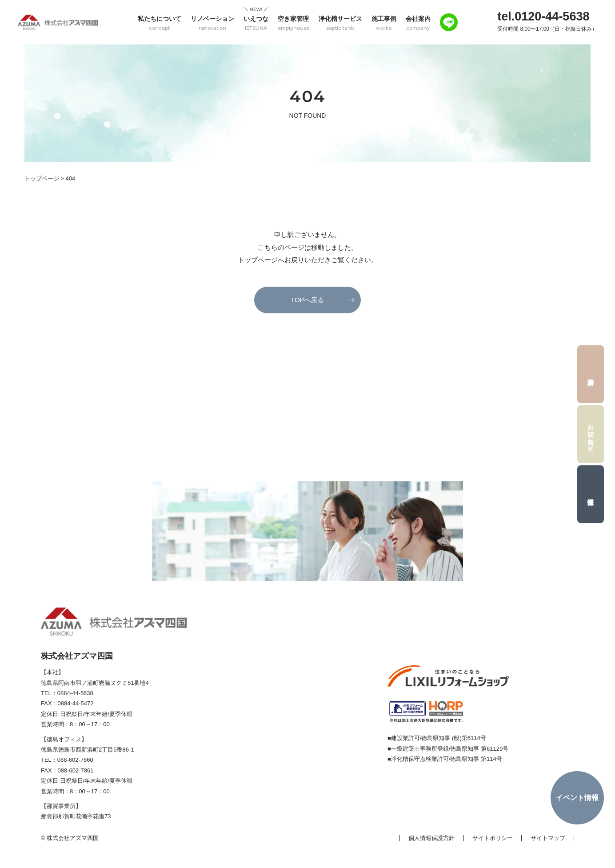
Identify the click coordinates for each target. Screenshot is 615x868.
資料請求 (591, 374)
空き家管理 (294, 23)
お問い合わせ (591, 434)
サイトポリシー (493, 838)
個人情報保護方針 (431, 838)
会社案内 (418, 23)
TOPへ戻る (307, 300)
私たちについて (160, 23)
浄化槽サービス (340, 23)
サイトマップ (548, 838)
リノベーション (212, 23)
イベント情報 (577, 798)
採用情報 (591, 494)
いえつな (256, 23)
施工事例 (384, 23)
